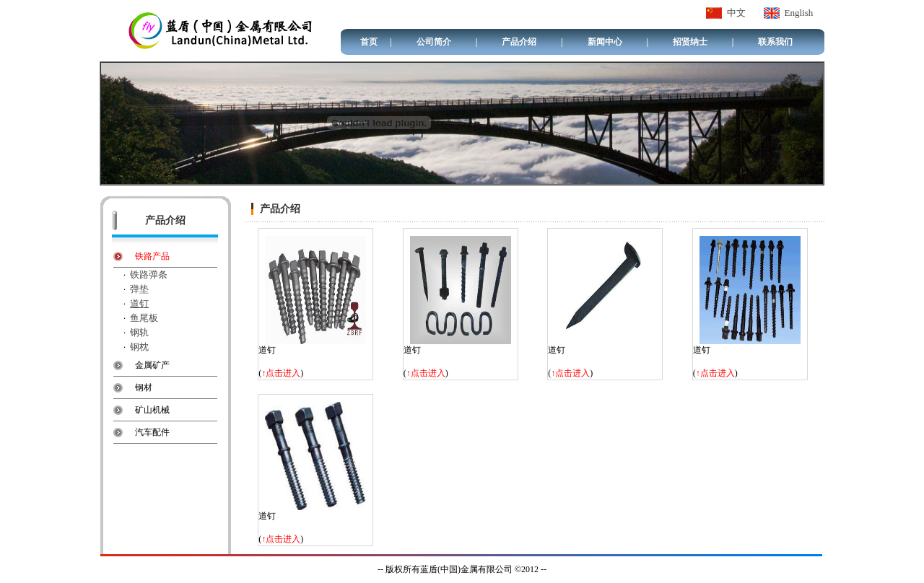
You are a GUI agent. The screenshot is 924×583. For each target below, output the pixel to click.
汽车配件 (152, 432)
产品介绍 (519, 42)
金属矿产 (152, 365)
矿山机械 (152, 410)
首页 (369, 42)
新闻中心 (605, 42)
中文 (736, 13)
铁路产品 (152, 256)
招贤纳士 (690, 42)
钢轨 (139, 332)
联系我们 (775, 42)
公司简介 (434, 42)
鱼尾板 (144, 318)
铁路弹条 (149, 275)
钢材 (144, 387)
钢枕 (139, 347)
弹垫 (139, 289)
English (799, 13)
